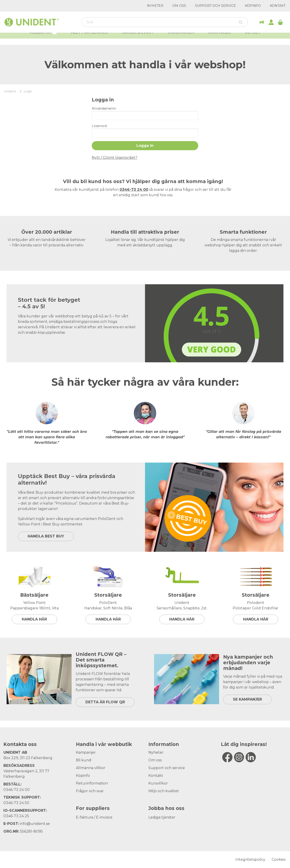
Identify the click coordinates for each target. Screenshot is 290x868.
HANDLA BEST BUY (46, 536)
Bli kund (84, 760)
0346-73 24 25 (16, 816)
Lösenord (99, 126)
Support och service (215, 6)
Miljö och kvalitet (164, 791)
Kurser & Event (138, 39)
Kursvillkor (158, 783)
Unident (10, 91)
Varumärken (181, 39)
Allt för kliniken (89, 39)
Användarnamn (104, 108)
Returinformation (92, 783)
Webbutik (43, 38)
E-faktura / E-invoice (94, 817)
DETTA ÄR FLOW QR (105, 702)
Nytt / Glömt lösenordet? (115, 158)
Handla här (34, 619)
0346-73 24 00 (17, 790)
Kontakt (278, 6)
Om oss (179, 6)
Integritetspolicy (250, 859)
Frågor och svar (90, 791)
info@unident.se (35, 824)
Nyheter (155, 6)
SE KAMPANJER (247, 699)
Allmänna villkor (91, 768)
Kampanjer (220, 39)
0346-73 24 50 (16, 803)
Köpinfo (253, 6)
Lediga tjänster (162, 817)
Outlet (253, 39)
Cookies (279, 859)
